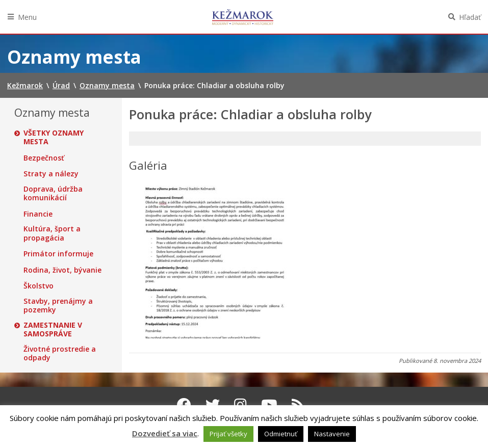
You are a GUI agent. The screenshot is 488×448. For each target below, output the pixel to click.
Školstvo (38, 286)
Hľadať (470, 17)
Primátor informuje (58, 254)
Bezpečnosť (44, 158)
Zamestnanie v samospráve (53, 330)
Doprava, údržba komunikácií (53, 193)
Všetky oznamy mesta (54, 137)
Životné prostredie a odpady (60, 353)
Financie (38, 214)
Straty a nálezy (51, 174)
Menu (27, 17)
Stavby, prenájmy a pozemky (58, 306)
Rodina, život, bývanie (62, 270)
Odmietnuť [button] (281, 434)
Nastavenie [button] (332, 434)
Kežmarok (243, 17)
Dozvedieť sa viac (165, 433)
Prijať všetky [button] (228, 434)
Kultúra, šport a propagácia (52, 233)
